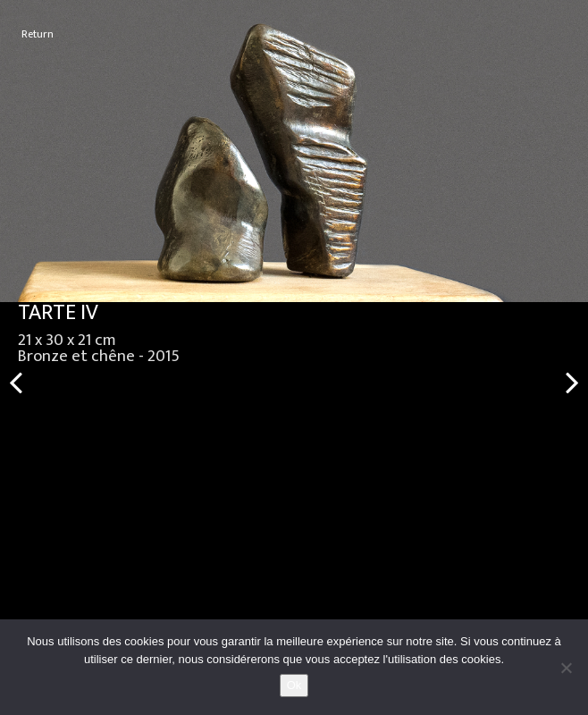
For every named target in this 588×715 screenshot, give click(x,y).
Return (38, 34)
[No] (566, 668)
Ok (294, 685)
